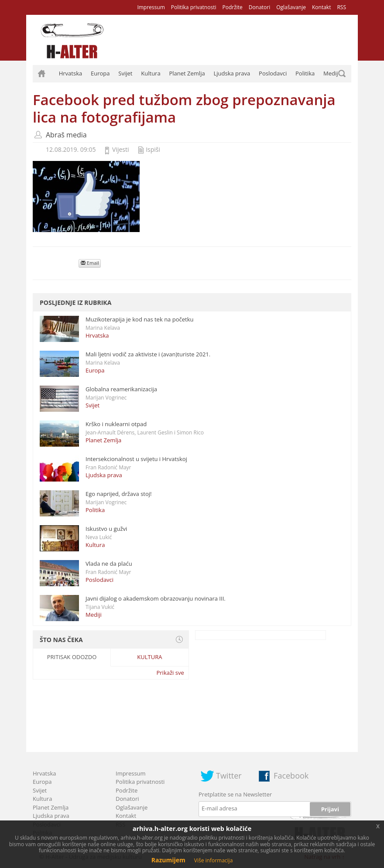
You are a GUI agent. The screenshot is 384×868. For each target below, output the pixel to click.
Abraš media (66, 135)
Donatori (259, 7)
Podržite (232, 7)
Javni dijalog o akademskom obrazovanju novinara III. (156, 598)
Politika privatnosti (194, 7)
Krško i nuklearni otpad (116, 424)
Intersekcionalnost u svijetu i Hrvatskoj (136, 459)
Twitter (229, 776)
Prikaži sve (170, 673)
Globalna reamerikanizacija (121, 389)
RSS (341, 7)
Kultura (151, 73)
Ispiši (153, 149)
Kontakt (321, 7)
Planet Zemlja (187, 73)
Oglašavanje (291, 7)
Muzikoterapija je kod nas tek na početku (139, 319)
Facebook (291, 776)
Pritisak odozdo (72, 657)
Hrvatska (71, 73)
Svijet (125, 73)
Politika (305, 73)
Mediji (331, 73)
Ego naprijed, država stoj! (119, 494)
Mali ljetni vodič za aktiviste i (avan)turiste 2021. (148, 354)
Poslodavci (273, 73)
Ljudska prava (232, 73)
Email (90, 263)
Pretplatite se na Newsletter (235, 794)
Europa (100, 73)
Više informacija (214, 860)
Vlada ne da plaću (109, 564)
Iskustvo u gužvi (106, 529)
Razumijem (168, 860)
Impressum (151, 7)
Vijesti (120, 149)
